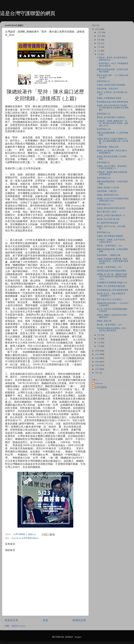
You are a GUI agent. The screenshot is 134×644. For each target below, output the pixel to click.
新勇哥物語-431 (104, 232)
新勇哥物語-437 (104, 162)
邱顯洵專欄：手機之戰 (107, 191)
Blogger (78, 637)
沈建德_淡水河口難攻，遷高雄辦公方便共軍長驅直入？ (112, 167)
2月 (99, 342)
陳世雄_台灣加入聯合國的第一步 (111, 215)
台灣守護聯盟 (101, 387)
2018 (97, 351)
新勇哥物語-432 (104, 204)
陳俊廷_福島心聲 (104, 321)
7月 (99, 47)
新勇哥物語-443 (104, 114)
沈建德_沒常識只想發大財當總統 (111, 85)
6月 (99, 51)
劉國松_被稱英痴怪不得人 (108, 195)
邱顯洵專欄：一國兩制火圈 (109, 255)
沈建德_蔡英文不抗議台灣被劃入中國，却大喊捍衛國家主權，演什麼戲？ (113, 141)
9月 (99, 40)
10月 (100, 36)
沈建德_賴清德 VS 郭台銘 (108, 188)
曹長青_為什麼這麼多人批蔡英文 (111, 117)
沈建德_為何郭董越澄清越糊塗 (110, 236)
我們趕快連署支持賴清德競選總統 (112, 271)
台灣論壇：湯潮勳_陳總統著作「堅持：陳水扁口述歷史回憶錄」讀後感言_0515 (113, 123)
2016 (97, 358)
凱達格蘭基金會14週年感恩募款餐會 (113, 102)
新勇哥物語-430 (104, 178)
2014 (97, 365)
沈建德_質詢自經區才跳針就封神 (111, 208)
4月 (99, 335)
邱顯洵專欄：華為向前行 (108, 89)
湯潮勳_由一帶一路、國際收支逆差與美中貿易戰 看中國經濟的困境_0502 (112, 277)
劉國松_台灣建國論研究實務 (109, 98)
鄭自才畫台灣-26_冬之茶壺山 (110, 299)
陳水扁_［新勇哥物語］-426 (109, 267)
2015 (97, 362)
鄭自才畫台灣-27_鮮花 (107, 212)
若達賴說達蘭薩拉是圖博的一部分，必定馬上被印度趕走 (113, 329)
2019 (97, 29)
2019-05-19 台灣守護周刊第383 (25, 538)
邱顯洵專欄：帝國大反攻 (108, 147)
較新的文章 (12, 620)
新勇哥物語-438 (104, 129)
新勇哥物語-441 (104, 81)
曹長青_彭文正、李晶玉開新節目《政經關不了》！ (111, 295)
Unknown (99, 383)
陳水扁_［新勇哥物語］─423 (109, 325)
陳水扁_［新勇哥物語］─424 (109, 246)
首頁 (45, 620)
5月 (99, 54)
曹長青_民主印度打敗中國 (108, 219)
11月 (100, 32)
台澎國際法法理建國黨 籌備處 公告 (112, 283)
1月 (99, 346)
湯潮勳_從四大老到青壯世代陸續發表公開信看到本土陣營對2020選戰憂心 (113, 108)
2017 (97, 354)
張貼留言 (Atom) (18, 626)
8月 (99, 43)
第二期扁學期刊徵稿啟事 (108, 223)
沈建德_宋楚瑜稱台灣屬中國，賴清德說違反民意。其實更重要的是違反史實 (113, 261)
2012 (97, 373)
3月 (99, 339)
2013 (97, 369)
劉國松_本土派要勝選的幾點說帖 (111, 286)
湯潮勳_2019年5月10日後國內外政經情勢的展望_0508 (113, 200)
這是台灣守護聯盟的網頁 (28, 13)
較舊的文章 (79, 620)
